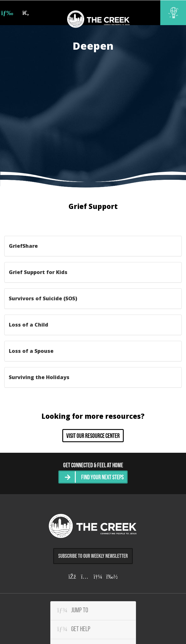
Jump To (73, 609)
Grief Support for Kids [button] (38, 272)
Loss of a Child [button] (29, 325)
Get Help (74, 628)
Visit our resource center (93, 436)
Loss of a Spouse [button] (31, 351)
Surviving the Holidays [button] (39, 377)
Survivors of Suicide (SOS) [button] (43, 298)
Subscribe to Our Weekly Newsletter (93, 555)
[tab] (93, 246)
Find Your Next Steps (102, 477)
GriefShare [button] (23, 246)
